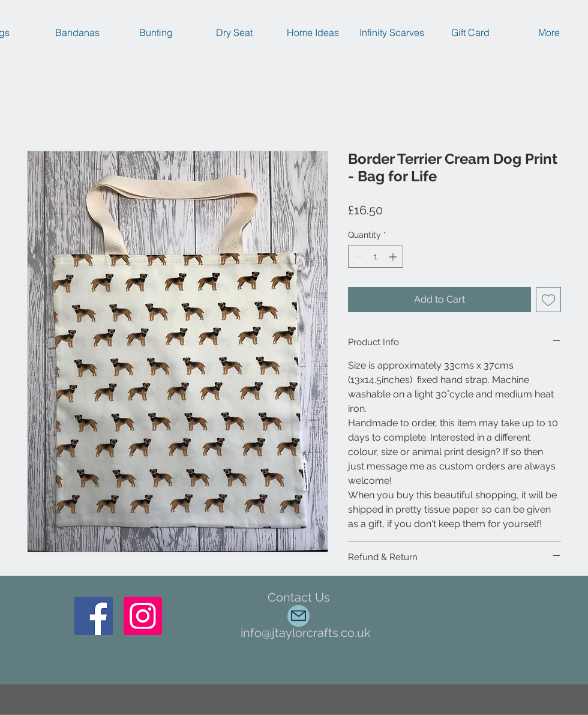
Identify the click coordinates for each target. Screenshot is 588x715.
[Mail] (298, 616)
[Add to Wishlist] (548, 300)
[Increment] (394, 257)
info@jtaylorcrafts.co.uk (306, 633)
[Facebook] (94, 616)
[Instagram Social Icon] (143, 616)
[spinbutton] (376, 257)
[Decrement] (357, 257)
